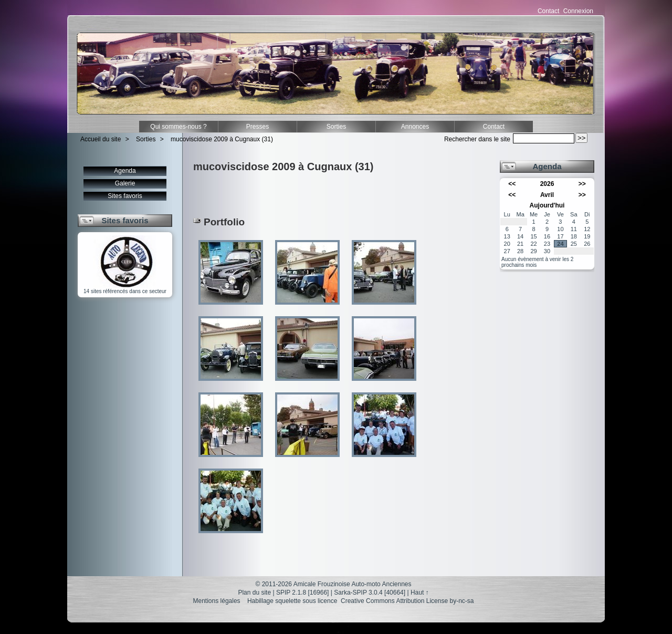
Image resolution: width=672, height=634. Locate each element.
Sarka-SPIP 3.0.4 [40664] (370, 593)
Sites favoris (125, 196)
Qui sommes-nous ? (178, 127)
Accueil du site (101, 139)
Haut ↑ (420, 593)
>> (582, 184)
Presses (258, 127)
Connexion (578, 11)
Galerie (125, 183)
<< (512, 184)
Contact (548, 11)
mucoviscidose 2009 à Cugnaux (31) (222, 139)
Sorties (336, 127)
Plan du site (254, 593)
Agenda (125, 171)
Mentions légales (217, 601)
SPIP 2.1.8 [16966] (303, 593)
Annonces (415, 127)
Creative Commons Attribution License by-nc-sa (407, 601)
